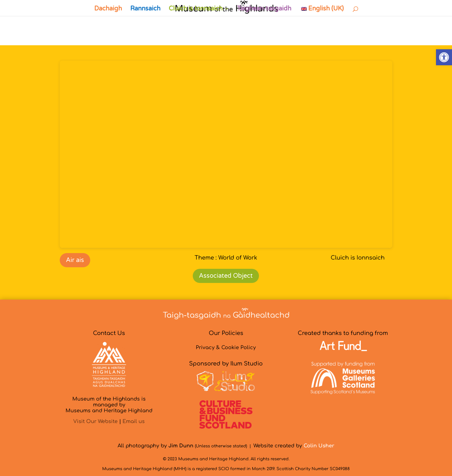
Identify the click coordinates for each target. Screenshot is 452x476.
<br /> (226, 154)
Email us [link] (134, 422)
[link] (444, 57)
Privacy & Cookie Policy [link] (226, 348)
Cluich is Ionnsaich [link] (196, 9)
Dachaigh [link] (108, 9)
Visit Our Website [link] (95, 422)
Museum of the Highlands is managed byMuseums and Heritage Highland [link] (109, 405)
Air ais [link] (75, 260)
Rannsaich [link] (145, 9)
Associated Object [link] (226, 276)
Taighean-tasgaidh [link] (264, 9)
